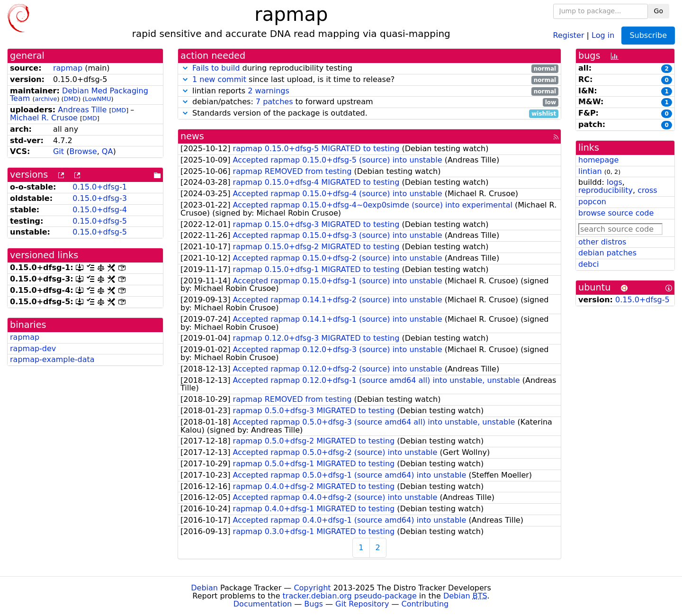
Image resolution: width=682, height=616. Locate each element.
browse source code (616, 213)
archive (46, 99)
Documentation (263, 604)
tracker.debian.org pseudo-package (350, 596)
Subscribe (648, 35)
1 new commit (219, 79)
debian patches (607, 253)
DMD (71, 99)
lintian (590, 171)
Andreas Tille (82, 110)
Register (569, 35)
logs (615, 182)
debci (588, 264)
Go (659, 11)
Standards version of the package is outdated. (369, 113)
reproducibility (606, 190)
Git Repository (362, 604)
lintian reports (369, 91)
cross (647, 190)
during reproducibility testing (369, 68)
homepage (598, 160)
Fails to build (216, 68)
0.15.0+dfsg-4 (100, 210)
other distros (602, 242)
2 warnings (269, 91)
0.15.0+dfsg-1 (100, 187)
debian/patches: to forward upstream (369, 102)
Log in (603, 35)
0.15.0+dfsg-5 (100, 221)
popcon (592, 202)
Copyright (312, 588)
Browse (83, 151)
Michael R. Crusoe (44, 118)
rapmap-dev (33, 349)
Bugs (314, 604)
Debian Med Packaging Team (79, 95)
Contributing (425, 604)
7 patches (274, 102)
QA (108, 151)
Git (58, 151)
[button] (185, 68)
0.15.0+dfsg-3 (100, 198)
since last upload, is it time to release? (369, 80)
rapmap (68, 68)
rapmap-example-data (52, 359)
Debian (204, 588)
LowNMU (98, 99)
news (192, 136)
